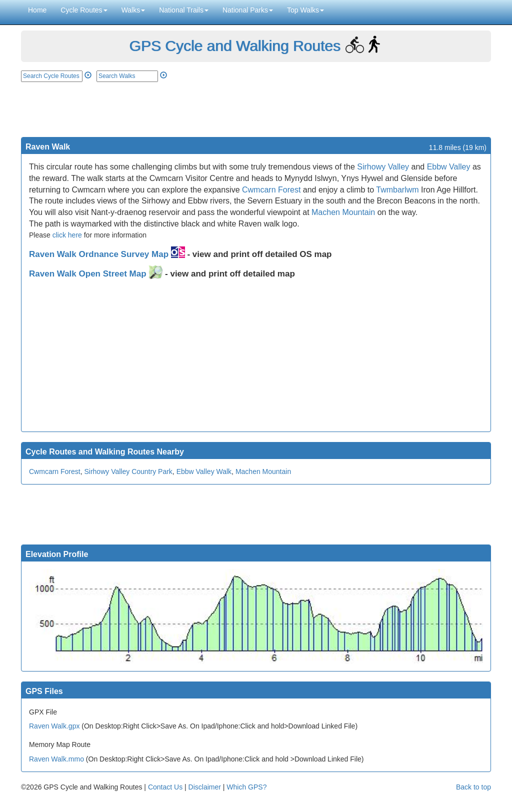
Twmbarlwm (397, 190)
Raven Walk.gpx (54, 726)
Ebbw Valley (449, 167)
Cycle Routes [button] (84, 10)
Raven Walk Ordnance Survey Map (107, 254)
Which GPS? (246, 787)
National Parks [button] (248, 10)
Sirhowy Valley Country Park (128, 471)
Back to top (473, 787)
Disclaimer (205, 787)
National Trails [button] (184, 10)
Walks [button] (133, 10)
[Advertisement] (256, 109)
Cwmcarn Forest (271, 190)
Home (37, 10)
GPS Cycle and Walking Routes (234, 46)
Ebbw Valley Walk (204, 471)
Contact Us (165, 787)
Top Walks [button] (305, 10)
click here (67, 235)
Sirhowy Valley (383, 167)
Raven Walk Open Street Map (96, 274)
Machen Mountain (343, 212)
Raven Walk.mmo (56, 759)
